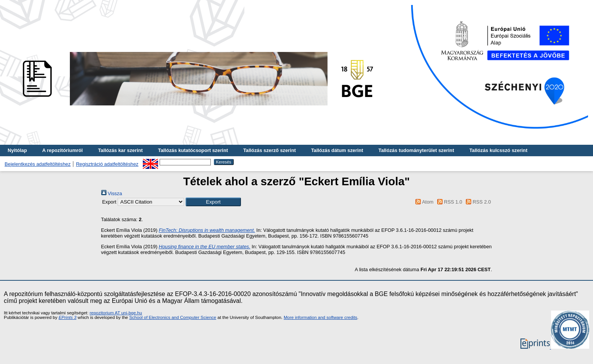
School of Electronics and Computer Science (173, 317)
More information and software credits (321, 317)
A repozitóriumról (62, 150)
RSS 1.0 (449, 202)
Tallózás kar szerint (120, 150)
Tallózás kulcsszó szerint (498, 150)
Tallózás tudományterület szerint (416, 150)
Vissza (112, 193)
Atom (423, 202)
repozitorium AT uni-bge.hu (116, 313)
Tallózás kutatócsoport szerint (193, 150)
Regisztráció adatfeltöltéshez (107, 164)
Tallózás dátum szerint (337, 150)
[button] (213, 202)
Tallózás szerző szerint (270, 150)
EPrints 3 (67, 317)
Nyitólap (17, 150)
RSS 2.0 (477, 202)
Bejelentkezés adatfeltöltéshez (38, 164)
